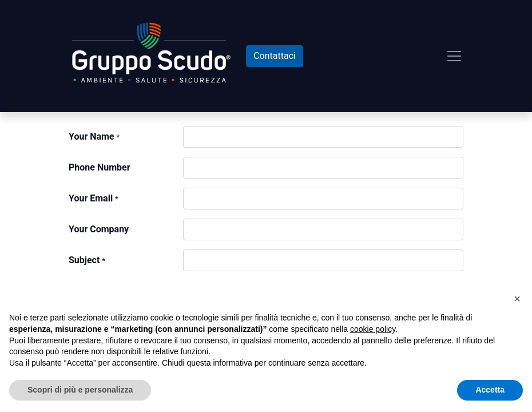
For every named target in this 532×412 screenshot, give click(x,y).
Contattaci (275, 56)
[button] (517, 299)
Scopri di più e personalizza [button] (80, 390)
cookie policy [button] (373, 329)
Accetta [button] (490, 390)
